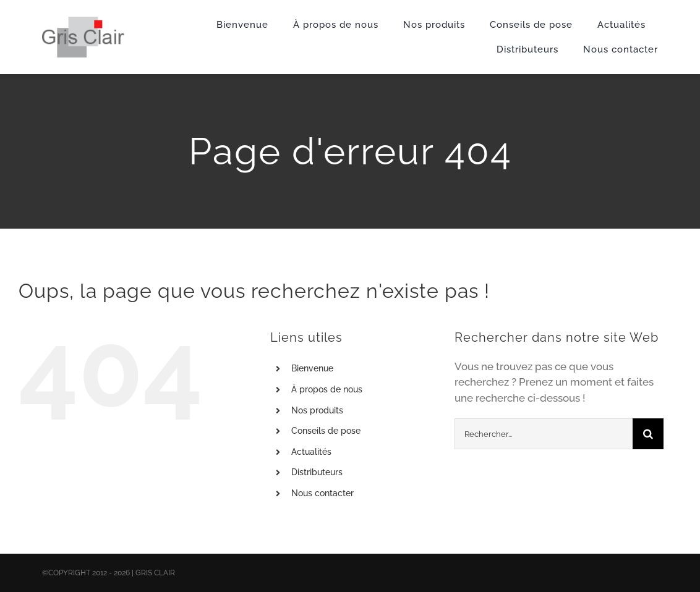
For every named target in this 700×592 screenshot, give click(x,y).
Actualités (311, 452)
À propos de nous (327, 389)
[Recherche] (648, 434)
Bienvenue (312, 368)
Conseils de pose (326, 431)
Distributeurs (317, 472)
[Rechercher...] (543, 434)
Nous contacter (322, 493)
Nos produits (317, 410)
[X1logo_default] (83, 22)
